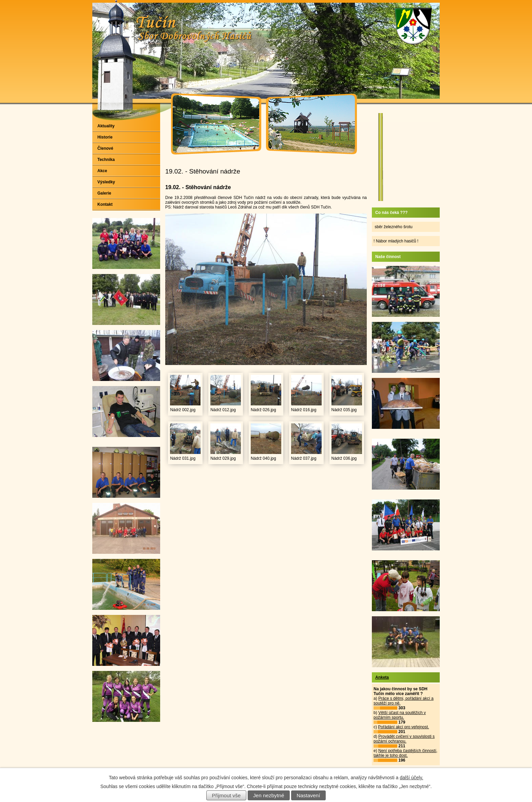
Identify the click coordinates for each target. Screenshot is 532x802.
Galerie (104, 193)
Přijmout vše (226, 795)
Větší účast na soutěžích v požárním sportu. (400, 715)
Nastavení (308, 795)
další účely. (411, 778)
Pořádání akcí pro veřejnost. (403, 727)
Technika (106, 160)
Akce (102, 171)
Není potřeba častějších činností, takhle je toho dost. (405, 753)
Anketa (382, 677)
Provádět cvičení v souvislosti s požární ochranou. (404, 739)
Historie (105, 137)
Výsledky (106, 182)
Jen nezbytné (269, 795)
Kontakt (105, 204)
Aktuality (106, 126)
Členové (105, 148)
